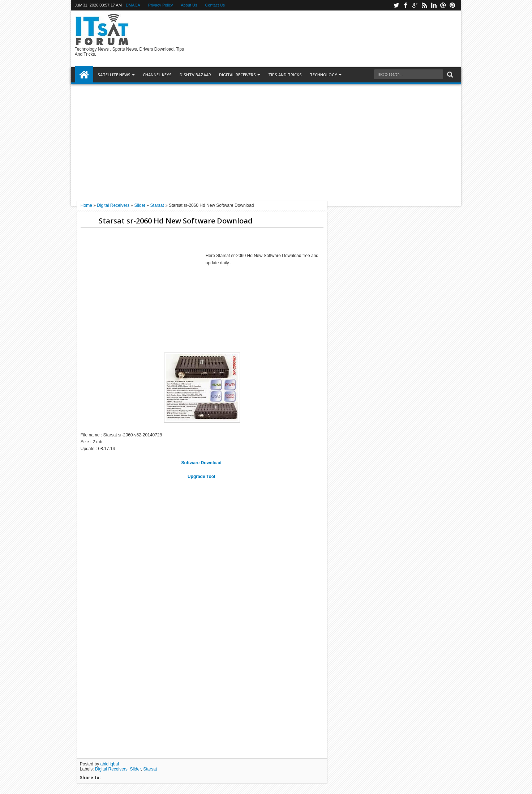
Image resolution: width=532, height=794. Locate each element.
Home (84, 75)
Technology (323, 75)
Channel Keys (157, 75)
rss (424, 5)
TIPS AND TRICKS (285, 75)
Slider (136, 769)
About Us (189, 5)
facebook (406, 5)
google (415, 5)
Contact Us (215, 5)
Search (449, 75)
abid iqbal (110, 764)
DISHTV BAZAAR (195, 75)
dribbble (443, 5)
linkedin (434, 5)
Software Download (202, 463)
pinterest (452, 5)
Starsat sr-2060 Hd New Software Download (176, 221)
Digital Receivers (111, 769)
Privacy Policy (160, 5)
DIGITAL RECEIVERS (237, 75)
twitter (396, 5)
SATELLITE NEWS (114, 75)
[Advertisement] (266, 140)
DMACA (133, 5)
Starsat (150, 769)
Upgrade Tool (202, 477)
